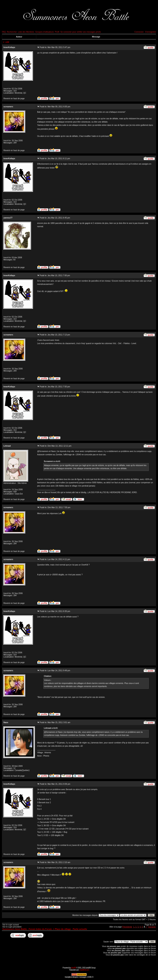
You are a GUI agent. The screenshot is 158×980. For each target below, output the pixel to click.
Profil (57, 32)
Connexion (139, 32)
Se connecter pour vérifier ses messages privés (81, 32)
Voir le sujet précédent (12, 927)
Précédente (127, 927)
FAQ (4, 32)
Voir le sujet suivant (11, 925)
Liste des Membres (26, 32)
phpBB (74, 968)
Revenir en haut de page (14, 99)
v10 (7, 42)
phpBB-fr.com (84, 970)
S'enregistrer (151, 32)
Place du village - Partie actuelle (71, 929)
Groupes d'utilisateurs (45, 32)
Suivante (152, 927)
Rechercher (12, 32)
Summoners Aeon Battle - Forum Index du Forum (27, 929)
